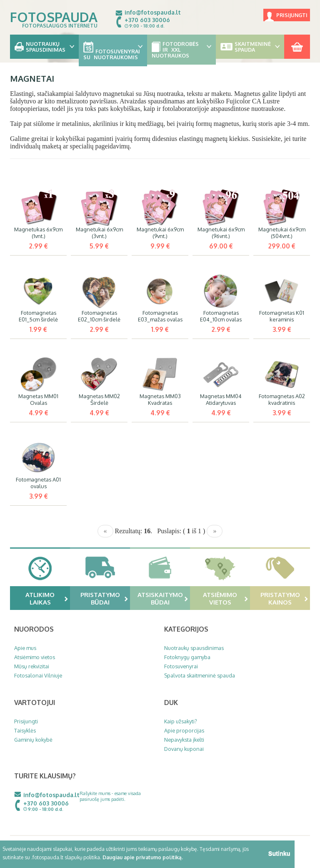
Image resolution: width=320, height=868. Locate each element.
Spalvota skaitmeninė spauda (200, 675)
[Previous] (105, 531)
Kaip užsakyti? (181, 721)
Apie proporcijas (184, 730)
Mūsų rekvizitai (32, 666)
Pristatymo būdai (104, 598)
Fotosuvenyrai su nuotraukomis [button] (113, 51)
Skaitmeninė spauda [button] (250, 47)
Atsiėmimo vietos (225, 598)
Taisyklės (25, 730)
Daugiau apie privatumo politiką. (143, 857)
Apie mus (25, 648)
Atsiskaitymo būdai (163, 598)
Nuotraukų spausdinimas (194, 648)
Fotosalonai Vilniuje (38, 675)
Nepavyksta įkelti (184, 740)
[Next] (215, 531)
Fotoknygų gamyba (187, 657)
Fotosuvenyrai (181, 666)
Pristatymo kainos (284, 598)
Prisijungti (292, 15)
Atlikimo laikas (47, 598)
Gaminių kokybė (33, 740)
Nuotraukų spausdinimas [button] (44, 47)
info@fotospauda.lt (153, 12)
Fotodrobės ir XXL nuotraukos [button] (181, 50)
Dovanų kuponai (184, 749)
